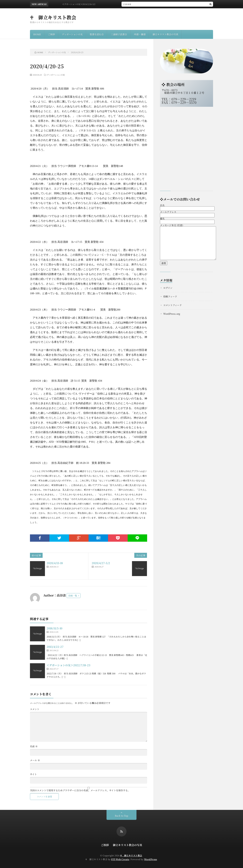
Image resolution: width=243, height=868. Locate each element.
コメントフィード (173, 305)
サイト (33, 774)
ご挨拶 (51, 34)
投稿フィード (170, 296)
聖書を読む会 (97, 34)
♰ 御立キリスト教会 (53, 17)
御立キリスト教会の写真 (165, 34)
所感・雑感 (140, 34)
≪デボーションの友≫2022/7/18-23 (68, 665)
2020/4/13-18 (55, 563)
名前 (34, 746)
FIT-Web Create (120, 859)
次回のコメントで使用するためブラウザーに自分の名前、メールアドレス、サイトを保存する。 (80, 790)
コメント (35, 709)
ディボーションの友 (72, 34)
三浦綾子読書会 (119, 34)
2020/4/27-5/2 (101, 563)
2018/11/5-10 (54, 628)
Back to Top (122, 816)
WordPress (151, 859)
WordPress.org (172, 314)
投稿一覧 (73, 596)
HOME (37, 34)
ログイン (168, 288)
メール (35, 760)
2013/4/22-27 (55, 647)
